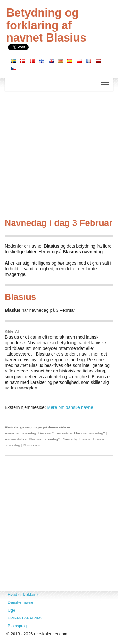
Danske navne (21, 602)
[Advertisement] (59, 156)
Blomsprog (17, 626)
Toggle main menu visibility (106, 83)
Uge (11, 610)
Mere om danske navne (70, 407)
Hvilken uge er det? (25, 618)
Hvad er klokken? (23, 595)
